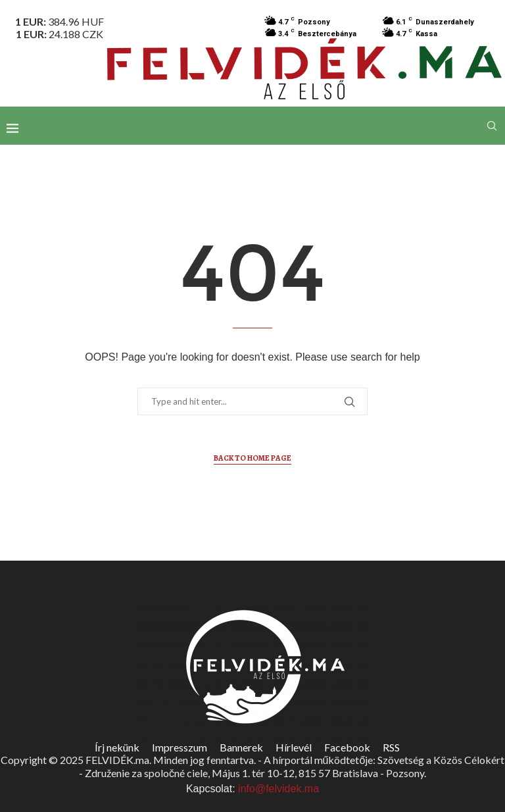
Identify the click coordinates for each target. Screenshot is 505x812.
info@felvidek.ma (278, 789)
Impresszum (180, 747)
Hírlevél (294, 747)
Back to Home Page (252, 458)
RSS (391, 747)
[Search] (492, 126)
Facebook (347, 747)
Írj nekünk (117, 747)
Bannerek (241, 747)
